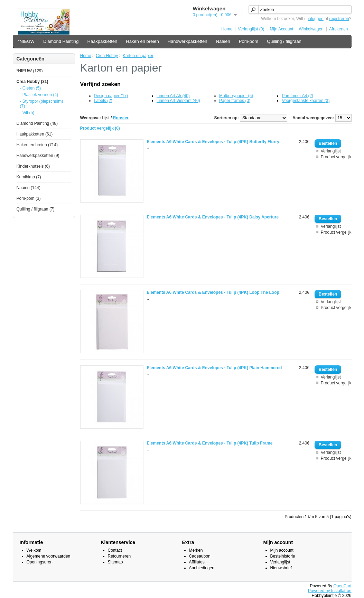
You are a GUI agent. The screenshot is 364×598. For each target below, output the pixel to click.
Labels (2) (103, 101)
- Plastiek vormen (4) (39, 95)
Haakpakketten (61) (35, 134)
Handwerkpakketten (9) (38, 156)
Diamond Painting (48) (37, 123)
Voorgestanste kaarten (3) (306, 101)
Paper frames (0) (235, 101)
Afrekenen (339, 29)
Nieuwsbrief (281, 568)
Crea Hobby (107, 56)
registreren (339, 19)
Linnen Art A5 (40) (173, 96)
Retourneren (119, 556)
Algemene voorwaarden (49, 556)
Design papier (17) (111, 96)
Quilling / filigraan (284, 41)
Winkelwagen (311, 29)
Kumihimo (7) (29, 177)
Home (227, 29)
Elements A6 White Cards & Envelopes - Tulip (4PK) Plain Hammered (214, 368)
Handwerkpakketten (188, 41)
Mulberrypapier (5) (236, 96)
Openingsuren (40, 562)
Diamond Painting (61, 41)
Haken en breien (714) (37, 145)
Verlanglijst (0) (251, 29)
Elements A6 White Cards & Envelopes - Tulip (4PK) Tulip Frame (210, 443)
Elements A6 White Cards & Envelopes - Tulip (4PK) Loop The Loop (213, 292)
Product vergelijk (336, 157)
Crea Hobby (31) (32, 82)
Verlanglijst (331, 151)
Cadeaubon (200, 556)
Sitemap (115, 562)
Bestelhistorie (283, 556)
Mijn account (282, 550)
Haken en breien (142, 41)
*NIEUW (26, 41)
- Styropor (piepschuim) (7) (42, 104)
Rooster (121, 118)
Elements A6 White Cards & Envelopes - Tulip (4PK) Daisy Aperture (213, 217)
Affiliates (197, 562)
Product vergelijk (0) (100, 128)
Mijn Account (281, 29)
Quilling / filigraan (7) (36, 209)
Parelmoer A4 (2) (297, 96)
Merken (196, 550)
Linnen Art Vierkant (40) (178, 101)
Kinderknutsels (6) (33, 166)
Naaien (223, 41)
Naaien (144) (29, 188)
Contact (115, 550)
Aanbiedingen (202, 568)
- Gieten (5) (31, 88)
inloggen (315, 19)
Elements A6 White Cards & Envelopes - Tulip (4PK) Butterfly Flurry (213, 142)
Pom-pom (249, 41)
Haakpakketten (102, 41)
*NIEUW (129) (30, 71)
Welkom (34, 550)
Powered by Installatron (330, 591)
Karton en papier (138, 56)
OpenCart (342, 586)
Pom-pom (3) (29, 198)
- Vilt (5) (27, 113)
